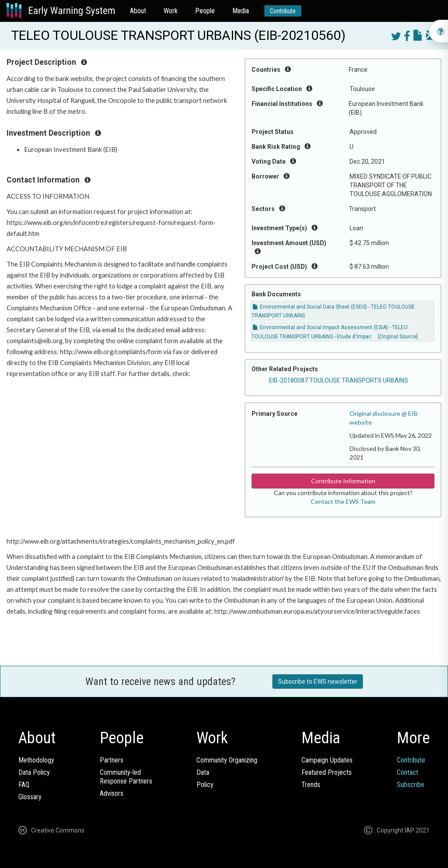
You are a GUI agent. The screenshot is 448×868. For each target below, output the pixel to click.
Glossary (30, 797)
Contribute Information (343, 481)
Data (203, 772)
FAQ (24, 785)
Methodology (36, 760)
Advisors (112, 793)
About (138, 11)
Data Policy (34, 772)
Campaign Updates (327, 760)
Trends (311, 785)
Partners (112, 760)
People (205, 11)
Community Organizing (227, 760)
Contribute (283, 11)
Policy (205, 785)
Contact (408, 772)
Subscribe (411, 785)
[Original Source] (398, 337)
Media (241, 11)
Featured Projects (327, 772)
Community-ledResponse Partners (126, 777)
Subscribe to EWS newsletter (318, 682)
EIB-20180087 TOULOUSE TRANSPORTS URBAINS (339, 380)
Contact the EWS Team (343, 501)
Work (171, 11)
